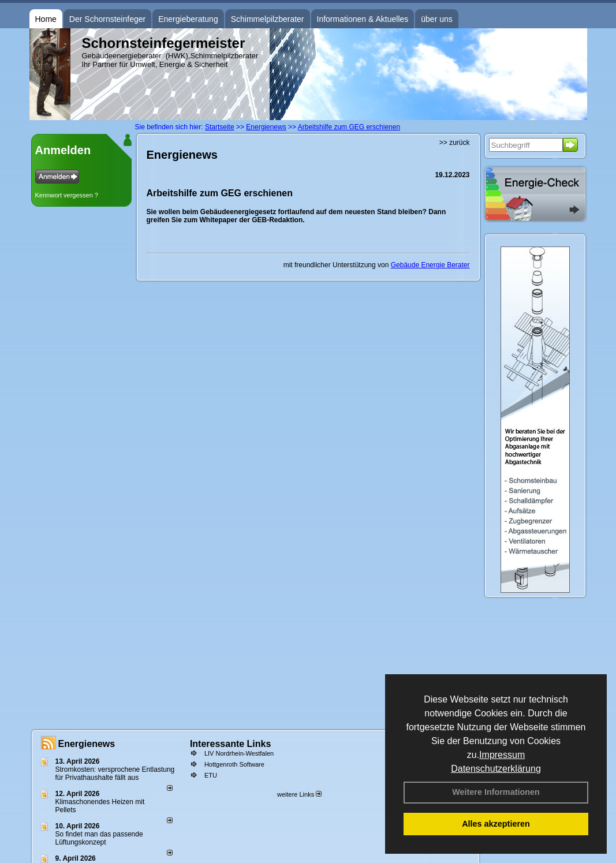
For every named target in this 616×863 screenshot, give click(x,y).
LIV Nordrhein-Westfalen (239, 753)
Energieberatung (188, 19)
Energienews (87, 744)
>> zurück (455, 143)
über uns (436, 19)
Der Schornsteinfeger (107, 19)
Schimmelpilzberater (268, 19)
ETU (211, 775)
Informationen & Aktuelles (363, 19)
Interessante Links (231, 744)
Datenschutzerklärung (496, 769)
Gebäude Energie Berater (430, 265)
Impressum (502, 755)
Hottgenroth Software (234, 764)
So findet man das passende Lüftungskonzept (99, 838)
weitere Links (299, 794)
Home (46, 19)
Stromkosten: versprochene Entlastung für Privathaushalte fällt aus (115, 774)
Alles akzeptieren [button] (496, 824)
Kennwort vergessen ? (67, 195)
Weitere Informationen (496, 792)
